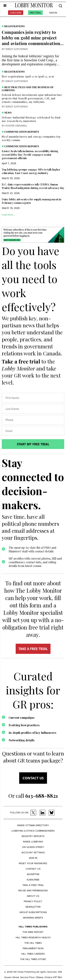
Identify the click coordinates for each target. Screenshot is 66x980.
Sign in (33, 858)
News (8, 113)
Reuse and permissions (33, 891)
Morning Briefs (33, 918)
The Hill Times (33, 943)
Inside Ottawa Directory (33, 825)
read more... (9, 215)
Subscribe (16, 13)
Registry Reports (33, 836)
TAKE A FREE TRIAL (33, 649)
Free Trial (35, 13)
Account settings (33, 853)
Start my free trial (33, 444)
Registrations (15, 26)
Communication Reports (22, 132)
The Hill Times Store (33, 959)
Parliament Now (33, 948)
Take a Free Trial (33, 885)
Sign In (53, 13)
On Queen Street (33, 847)
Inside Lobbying (33, 842)
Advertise (33, 874)
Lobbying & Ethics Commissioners (33, 831)
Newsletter (33, 907)
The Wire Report (33, 932)
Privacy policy (33, 901)
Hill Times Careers (33, 954)
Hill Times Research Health (33, 938)
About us (33, 896)
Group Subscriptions (33, 912)
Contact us (33, 778)
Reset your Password (33, 863)
